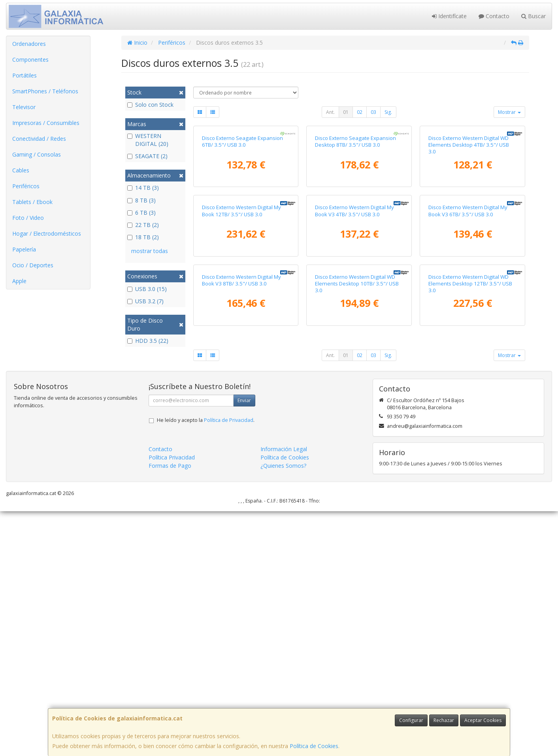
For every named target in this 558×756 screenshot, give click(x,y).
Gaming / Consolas (37, 154)
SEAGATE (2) (147, 156)
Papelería (24, 249)
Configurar (411, 720)
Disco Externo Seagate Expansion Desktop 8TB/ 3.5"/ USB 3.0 (355, 223)
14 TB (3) (143, 188)
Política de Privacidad (229, 665)
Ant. (330, 112)
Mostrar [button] (509, 112)
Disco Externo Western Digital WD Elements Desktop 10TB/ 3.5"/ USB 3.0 (357, 528)
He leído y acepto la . (206, 665)
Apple (19, 281)
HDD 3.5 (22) (148, 341)
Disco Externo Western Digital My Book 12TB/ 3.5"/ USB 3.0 (241, 374)
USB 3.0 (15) (147, 289)
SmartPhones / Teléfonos (45, 91)
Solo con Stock (150, 105)
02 (360, 112)
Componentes (30, 60)
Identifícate (449, 16)
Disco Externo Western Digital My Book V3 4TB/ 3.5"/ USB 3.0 (354, 374)
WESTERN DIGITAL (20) (148, 140)
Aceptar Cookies (483, 720)
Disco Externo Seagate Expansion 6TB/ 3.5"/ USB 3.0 (242, 223)
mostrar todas (150, 251)
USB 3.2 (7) (145, 301)
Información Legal (284, 694)
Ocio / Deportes (33, 265)
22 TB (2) (143, 225)
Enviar (244, 645)
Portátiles (25, 75)
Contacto (494, 16)
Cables (21, 170)
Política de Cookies (314, 746)
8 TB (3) (141, 200)
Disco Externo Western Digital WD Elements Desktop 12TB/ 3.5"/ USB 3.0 (470, 528)
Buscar (533, 16)
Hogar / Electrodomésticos (47, 233)
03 (373, 112)
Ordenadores (29, 44)
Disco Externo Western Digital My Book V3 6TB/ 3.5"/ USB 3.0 (468, 374)
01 (346, 112)
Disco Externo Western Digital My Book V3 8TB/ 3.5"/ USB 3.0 (241, 525)
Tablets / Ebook (32, 202)
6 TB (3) (141, 213)
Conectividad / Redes (39, 139)
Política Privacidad (172, 702)
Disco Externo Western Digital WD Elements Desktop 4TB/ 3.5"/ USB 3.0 (469, 226)
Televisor (24, 107)
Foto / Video (28, 218)
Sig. (388, 112)
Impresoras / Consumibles (46, 123)
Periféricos (26, 186)
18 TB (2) (143, 237)
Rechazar (444, 720)
